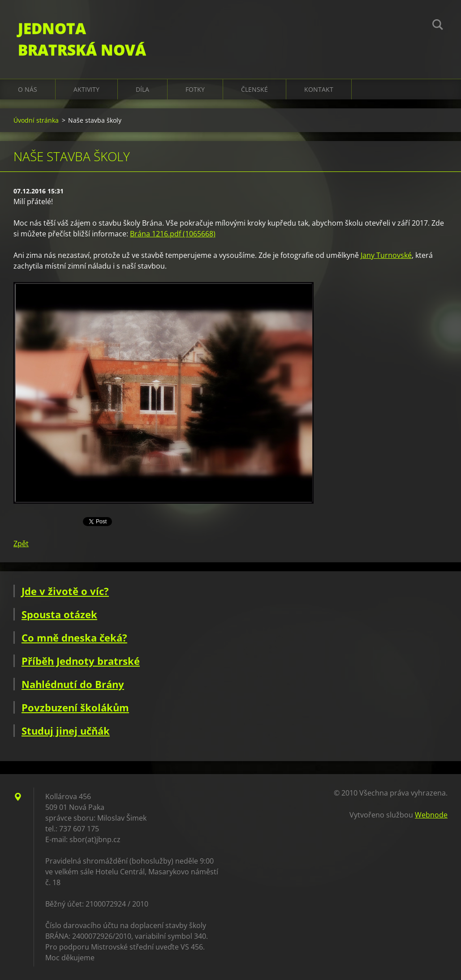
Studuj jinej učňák (66, 731)
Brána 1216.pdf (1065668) (173, 234)
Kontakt (319, 89)
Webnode (431, 815)
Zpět (21, 543)
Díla (142, 89)
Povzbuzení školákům (75, 707)
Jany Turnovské (386, 255)
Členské (254, 89)
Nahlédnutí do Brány (73, 684)
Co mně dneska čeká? (74, 638)
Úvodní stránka (36, 120)
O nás (28, 89)
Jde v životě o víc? (65, 591)
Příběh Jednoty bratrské (81, 661)
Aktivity (86, 89)
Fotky (195, 89)
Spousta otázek (59, 614)
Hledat (438, 26)
